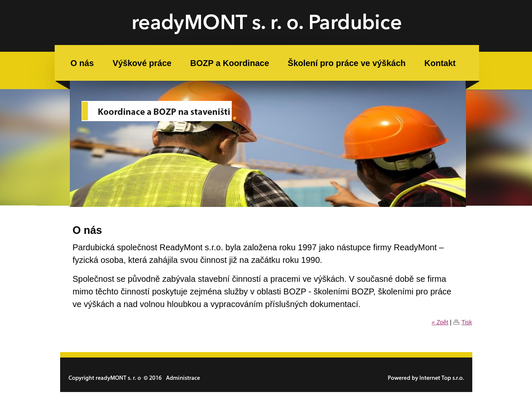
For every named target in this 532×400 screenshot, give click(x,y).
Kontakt (440, 63)
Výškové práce (142, 63)
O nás (82, 63)
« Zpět (440, 322)
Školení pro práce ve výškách (347, 63)
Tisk (467, 322)
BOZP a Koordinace (229, 63)
